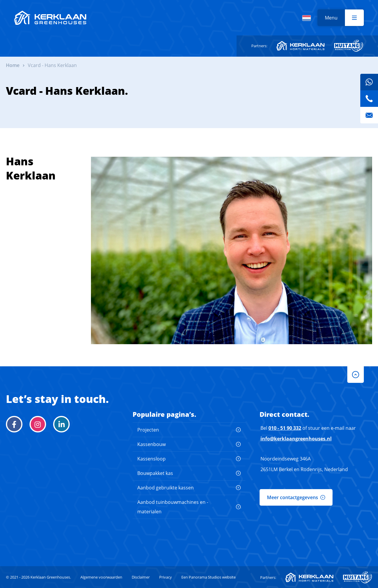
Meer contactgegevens (293, 497)
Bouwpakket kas (155, 473)
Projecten (148, 430)
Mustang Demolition (349, 46)
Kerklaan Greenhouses (50, 18)
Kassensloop (151, 459)
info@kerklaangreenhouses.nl (296, 439)
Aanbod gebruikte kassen (166, 488)
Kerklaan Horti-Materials (300, 46)
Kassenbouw (151, 444)
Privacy (166, 577)
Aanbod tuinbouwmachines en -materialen (173, 507)
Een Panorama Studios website (208, 577)
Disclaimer (141, 577)
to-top (356, 375)
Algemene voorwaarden (101, 577)
